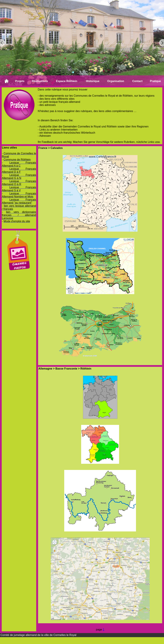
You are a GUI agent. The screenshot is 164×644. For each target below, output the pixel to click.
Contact (137, 81)
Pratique (155, 81)
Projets (20, 81)
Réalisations (40, 81)
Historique (93, 81)
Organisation (116, 81)
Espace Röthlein (67, 81)
